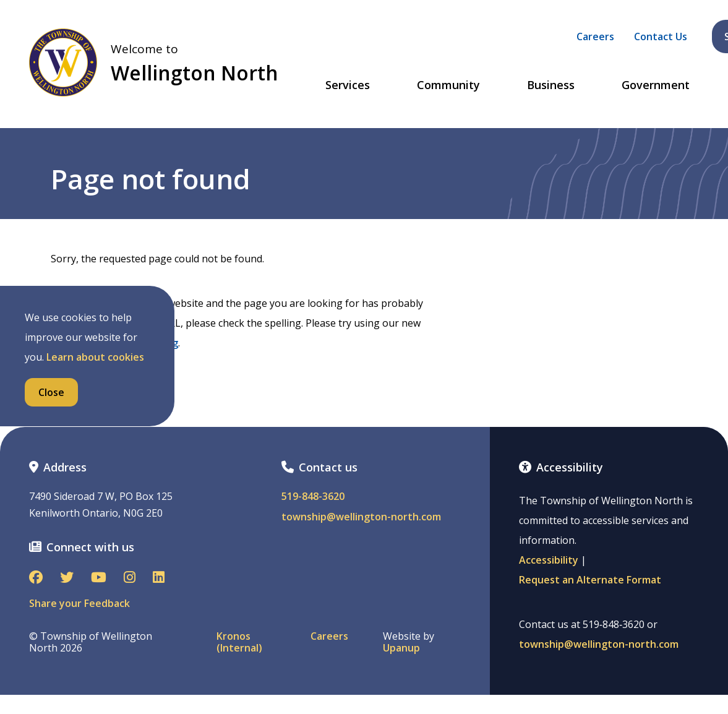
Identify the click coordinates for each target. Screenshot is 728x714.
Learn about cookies (95, 357)
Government (656, 85)
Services (348, 85)
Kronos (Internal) (239, 642)
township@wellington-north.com (361, 517)
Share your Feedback (79, 603)
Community (448, 85)
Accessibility (549, 560)
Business (551, 85)
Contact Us (661, 37)
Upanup (401, 648)
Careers (595, 37)
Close (51, 392)
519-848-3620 (313, 497)
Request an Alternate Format (590, 580)
